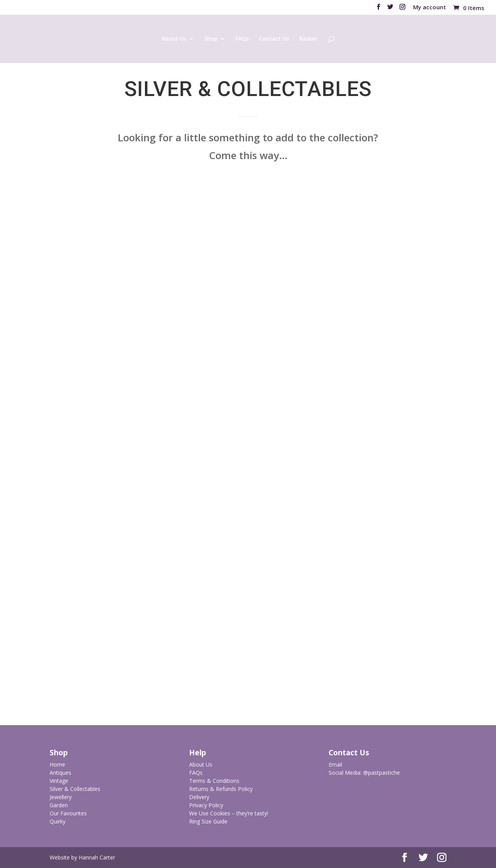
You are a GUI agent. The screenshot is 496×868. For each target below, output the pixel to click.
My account (430, 8)
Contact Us (274, 39)
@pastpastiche (381, 773)
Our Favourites (68, 813)
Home (57, 764)
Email (335, 764)
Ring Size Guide (208, 821)
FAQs (242, 39)
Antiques (60, 773)
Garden (59, 805)
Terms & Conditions (214, 781)
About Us (174, 39)
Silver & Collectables (75, 789)
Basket (308, 39)
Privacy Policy (206, 805)
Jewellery (61, 797)
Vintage (59, 781)
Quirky (58, 821)
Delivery (199, 797)
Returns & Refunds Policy (221, 789)
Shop (211, 39)
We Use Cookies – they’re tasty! (229, 813)
